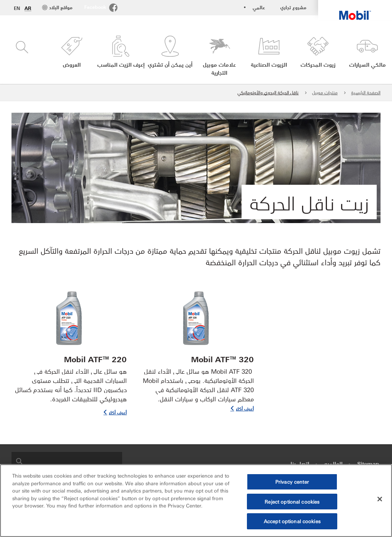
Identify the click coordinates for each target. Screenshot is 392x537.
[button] (72, 56)
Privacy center (292, 481)
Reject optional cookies (292, 501)
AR (28, 8)
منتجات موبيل (325, 92)
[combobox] (67, 461)
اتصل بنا (300, 463)
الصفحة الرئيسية (366, 92)
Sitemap (368, 463)
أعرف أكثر (245, 408)
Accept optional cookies (292, 521)
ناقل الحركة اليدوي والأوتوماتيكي (268, 92)
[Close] (380, 499)
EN (17, 8)
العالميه (333, 463)
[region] (196, 501)
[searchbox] (74, 461)
